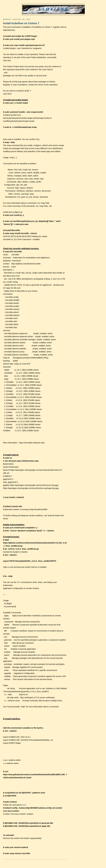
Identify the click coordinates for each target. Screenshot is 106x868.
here (24, 805)
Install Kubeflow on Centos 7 (21, 23)
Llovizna (54, 9)
